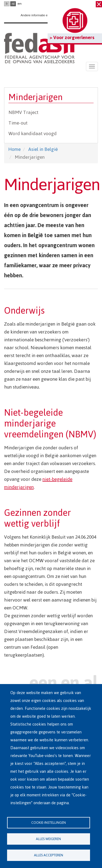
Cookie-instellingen (49, 823)
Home (14, 149)
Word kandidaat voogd (33, 133)
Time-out (18, 123)
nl (13, 4)
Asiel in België (43, 149)
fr (7, 4)
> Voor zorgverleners (72, 37)
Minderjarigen (35, 97)
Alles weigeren (48, 839)
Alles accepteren (49, 855)
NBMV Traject (23, 112)
